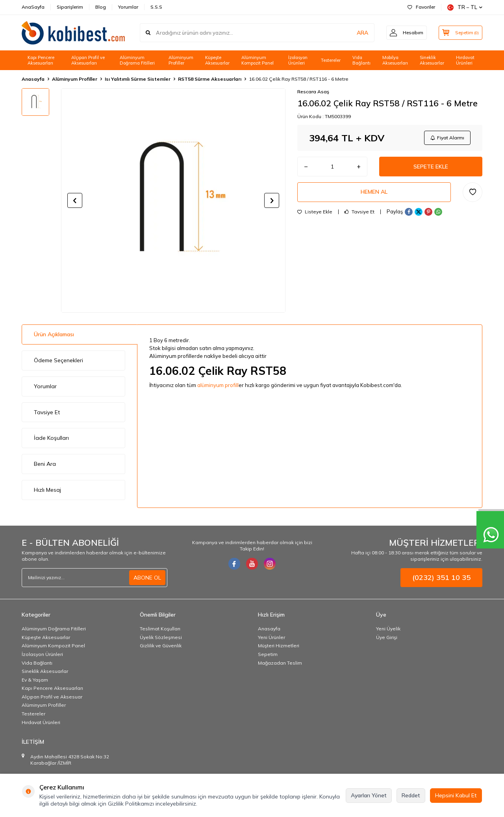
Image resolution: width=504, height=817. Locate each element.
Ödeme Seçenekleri (58, 360)
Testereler (331, 60)
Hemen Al (374, 192)
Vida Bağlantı (361, 60)
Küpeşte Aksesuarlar (217, 60)
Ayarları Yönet (369, 795)
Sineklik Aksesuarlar (432, 60)
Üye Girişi (387, 637)
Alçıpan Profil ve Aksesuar (52, 697)
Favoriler (421, 7)
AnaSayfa (33, 7)
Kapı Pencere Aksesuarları (41, 60)
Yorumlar (128, 7)
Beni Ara (45, 464)
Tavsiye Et (359, 212)
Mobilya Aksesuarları (395, 60)
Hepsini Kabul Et (456, 795)
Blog (101, 7)
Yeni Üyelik (388, 629)
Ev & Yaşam (35, 680)
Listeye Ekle (315, 212)
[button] (75, 200)
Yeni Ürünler (271, 637)
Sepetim (268, 654)
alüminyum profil (217, 385)
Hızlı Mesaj (47, 490)
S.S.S (156, 7)
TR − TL (465, 7)
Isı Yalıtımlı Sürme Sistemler (138, 79)
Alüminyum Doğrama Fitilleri (137, 60)
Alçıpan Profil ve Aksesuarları (88, 60)
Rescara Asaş (313, 92)
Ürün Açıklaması (54, 334)
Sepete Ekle (431, 167)
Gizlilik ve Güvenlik (161, 646)
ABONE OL (147, 578)
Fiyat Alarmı (447, 138)
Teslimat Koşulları (160, 629)
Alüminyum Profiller (181, 60)
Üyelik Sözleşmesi (161, 637)
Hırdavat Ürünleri (465, 60)
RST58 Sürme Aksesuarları (210, 79)
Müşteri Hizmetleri (279, 646)
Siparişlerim (70, 7)
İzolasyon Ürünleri (298, 60)
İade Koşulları (51, 438)
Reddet (411, 795)
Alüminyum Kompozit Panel (258, 60)
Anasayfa (33, 79)
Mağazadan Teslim (280, 663)
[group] (173, 200)
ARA (359, 33)
